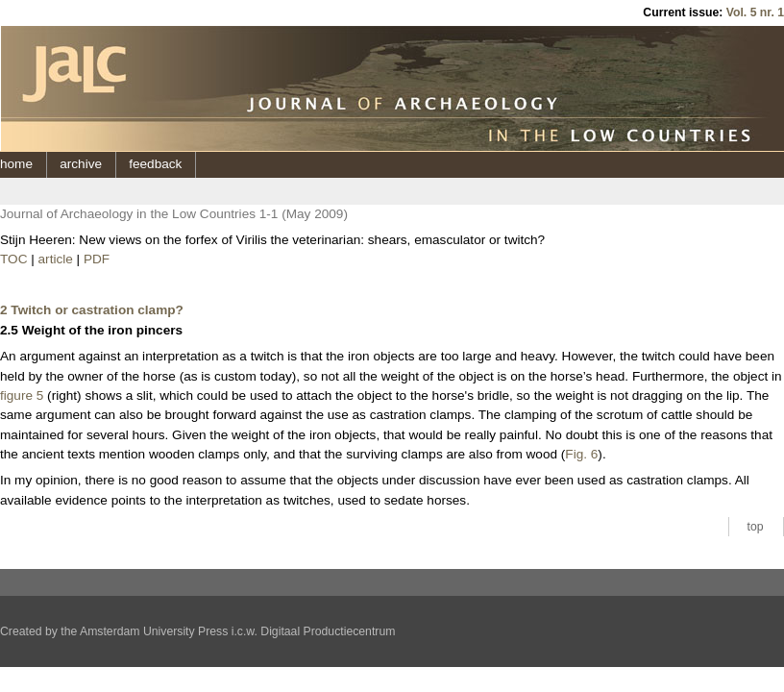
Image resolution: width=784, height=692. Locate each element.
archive (81, 164)
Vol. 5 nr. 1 (755, 12)
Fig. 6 (581, 454)
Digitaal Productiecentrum (328, 631)
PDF (97, 259)
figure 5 (22, 395)
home (16, 164)
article (56, 259)
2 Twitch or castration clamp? (92, 310)
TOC (13, 259)
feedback (155, 164)
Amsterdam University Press (154, 631)
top (756, 527)
